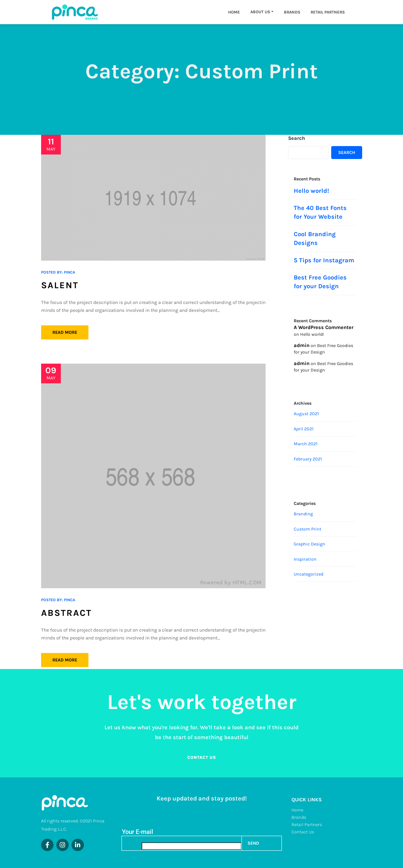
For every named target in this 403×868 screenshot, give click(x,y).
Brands (292, 12)
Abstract (66, 613)
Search (297, 138)
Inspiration (305, 559)
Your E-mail (138, 832)
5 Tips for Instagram (324, 260)
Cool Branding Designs (315, 239)
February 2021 (308, 459)
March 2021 (306, 444)
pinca (70, 272)
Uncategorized (309, 574)
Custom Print (308, 529)
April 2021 (304, 429)
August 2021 (306, 414)
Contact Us (303, 832)
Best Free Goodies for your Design (320, 282)
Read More (65, 332)
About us (260, 12)
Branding (303, 514)
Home (234, 12)
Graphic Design (310, 544)
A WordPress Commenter (324, 327)
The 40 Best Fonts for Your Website (320, 212)
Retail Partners (328, 12)
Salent (60, 285)
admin (302, 345)
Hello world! (311, 191)
